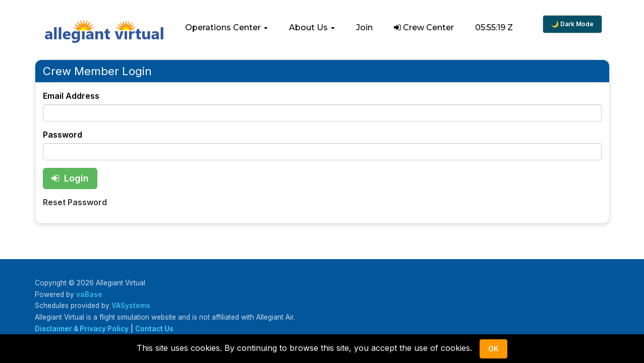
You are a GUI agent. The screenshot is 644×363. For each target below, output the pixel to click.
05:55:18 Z (494, 27)
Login (70, 178)
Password (63, 135)
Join (364, 27)
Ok (493, 349)
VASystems (131, 306)
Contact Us (154, 329)
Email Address (71, 96)
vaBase (89, 294)
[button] (226, 28)
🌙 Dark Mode (572, 24)
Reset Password (75, 202)
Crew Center (424, 27)
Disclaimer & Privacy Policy (82, 329)
